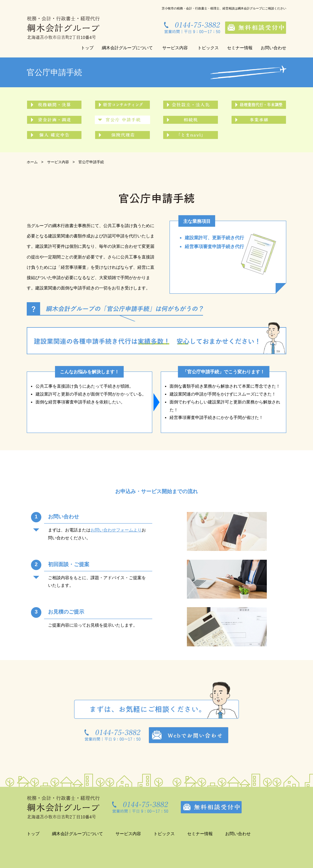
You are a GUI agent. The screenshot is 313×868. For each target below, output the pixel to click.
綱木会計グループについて (127, 48)
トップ (87, 48)
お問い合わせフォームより (116, 530)
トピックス (208, 48)
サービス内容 (175, 48)
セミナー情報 (240, 48)
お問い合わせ (273, 48)
